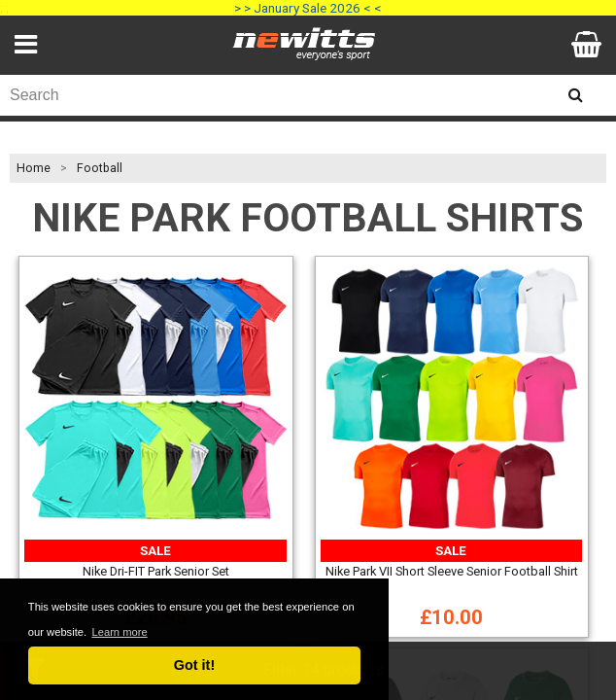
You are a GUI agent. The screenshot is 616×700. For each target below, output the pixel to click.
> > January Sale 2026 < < (308, 8)
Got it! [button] (194, 665)
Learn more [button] (119, 632)
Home (34, 168)
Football (100, 168)
